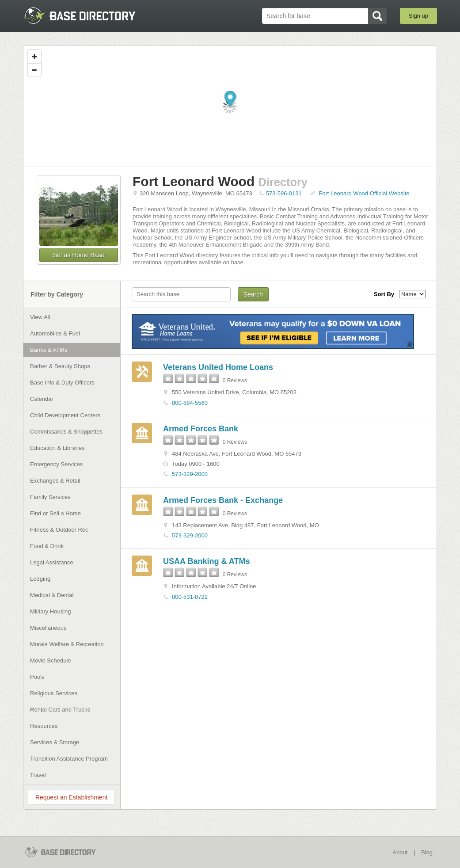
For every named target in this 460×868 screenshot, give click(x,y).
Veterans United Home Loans (218, 367)
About (400, 852)
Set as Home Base (79, 255)
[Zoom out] (34, 70)
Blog (427, 852)
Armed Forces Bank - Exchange (223, 500)
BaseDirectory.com (88, 15)
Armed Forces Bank (201, 429)
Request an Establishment (71, 797)
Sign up (418, 16)
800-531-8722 (190, 597)
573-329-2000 (190, 474)
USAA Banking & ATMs (206, 561)
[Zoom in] (34, 57)
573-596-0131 (284, 193)
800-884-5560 (190, 403)
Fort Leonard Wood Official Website (364, 193)
